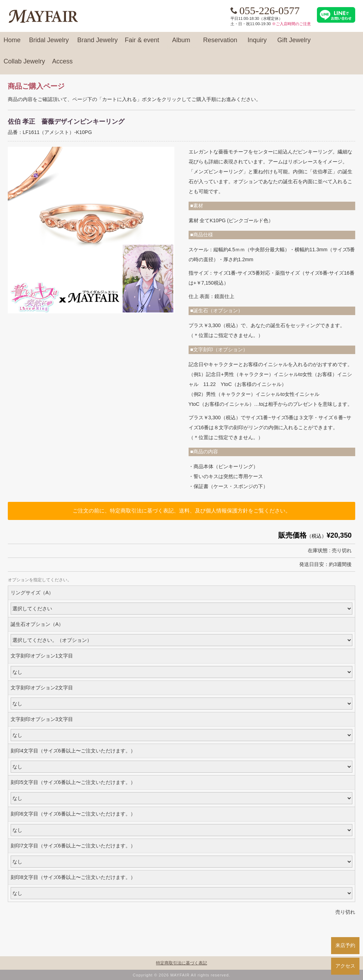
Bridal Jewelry (49, 43)
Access (62, 65)
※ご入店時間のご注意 (291, 24)
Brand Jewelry (97, 43)
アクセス (345, 966)
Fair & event (142, 43)
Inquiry (257, 43)
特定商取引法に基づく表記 (181, 963)
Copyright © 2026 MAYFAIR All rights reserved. (182, 975)
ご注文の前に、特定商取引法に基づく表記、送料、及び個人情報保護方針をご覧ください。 (182, 511)
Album (181, 43)
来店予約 (345, 945)
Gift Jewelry (294, 43)
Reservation (220, 43)
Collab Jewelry (24, 65)
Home (12, 43)
